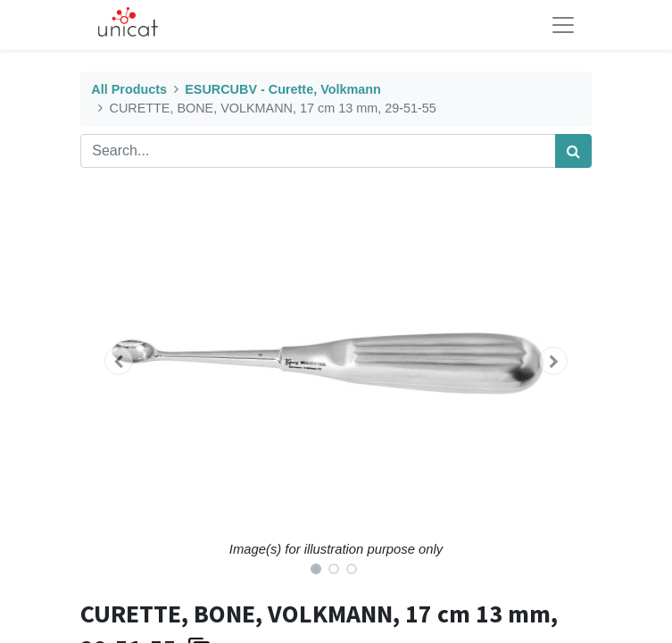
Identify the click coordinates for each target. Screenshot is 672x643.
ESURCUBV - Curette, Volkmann (283, 89)
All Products (129, 89)
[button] (119, 361)
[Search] (573, 151)
